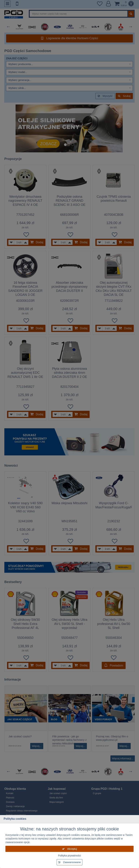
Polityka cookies (15, 819)
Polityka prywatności (70, 856)
